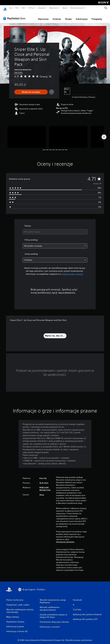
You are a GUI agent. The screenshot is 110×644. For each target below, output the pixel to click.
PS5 (17, 8)
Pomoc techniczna (77, 8)
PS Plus (31, 8)
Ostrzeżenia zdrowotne (65, 539)
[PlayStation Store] (15, 16)
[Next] (104, 134)
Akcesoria (41, 8)
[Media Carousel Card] (27, 134)
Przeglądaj (97, 16)
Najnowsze (43, 16)
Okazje (68, 16)
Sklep (64, 8)
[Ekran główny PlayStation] (5, 8)
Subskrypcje (82, 16)
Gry (10, 8)
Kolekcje (57, 16)
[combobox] (55, 229)
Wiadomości (54, 8)
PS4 (23, 8)
